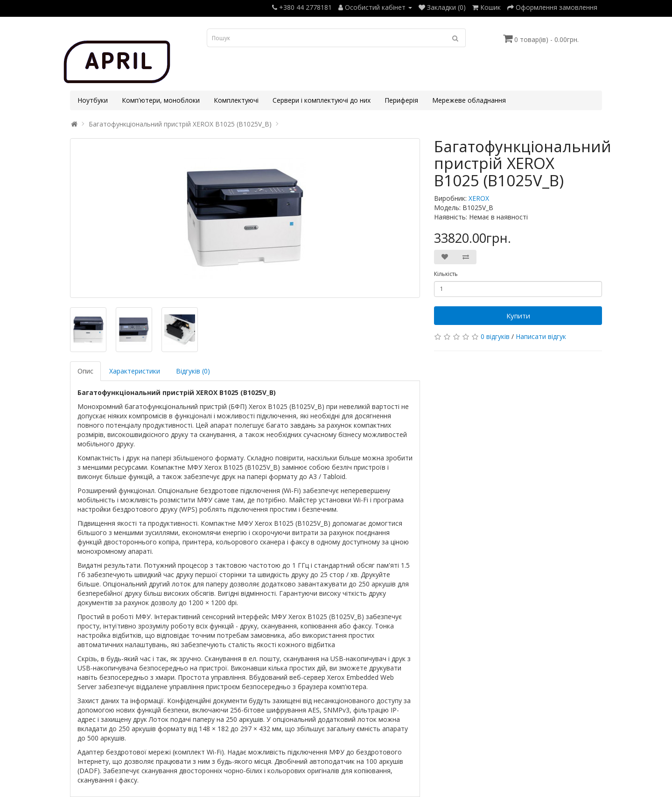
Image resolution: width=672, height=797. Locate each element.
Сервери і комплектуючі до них (322, 100)
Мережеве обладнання (469, 100)
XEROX (479, 198)
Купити (518, 316)
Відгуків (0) (193, 371)
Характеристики (135, 371)
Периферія (401, 100)
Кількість (446, 274)
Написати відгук (541, 336)
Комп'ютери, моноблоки (161, 100)
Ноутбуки (93, 100)
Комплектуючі (236, 100)
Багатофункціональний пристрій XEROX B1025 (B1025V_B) (180, 124)
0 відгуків (495, 336)
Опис (85, 371)
